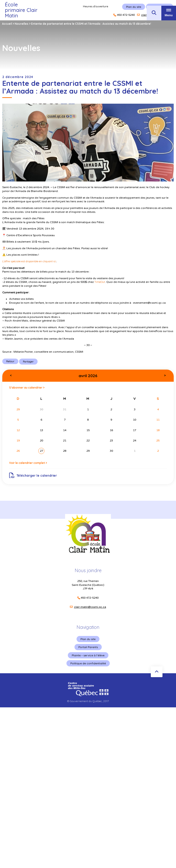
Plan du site (88, 639)
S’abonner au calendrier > (27, 388)
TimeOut (100, 282)
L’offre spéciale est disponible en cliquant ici (29, 261)
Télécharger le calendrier (33, 476)
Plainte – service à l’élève (88, 655)
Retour (10, 361)
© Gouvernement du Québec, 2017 (88, 701)
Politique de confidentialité (88, 663)
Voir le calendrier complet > (28, 463)
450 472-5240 (90, 598)
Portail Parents (88, 647)
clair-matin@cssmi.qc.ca (90, 607)
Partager (28, 362)
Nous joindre (88, 570)
